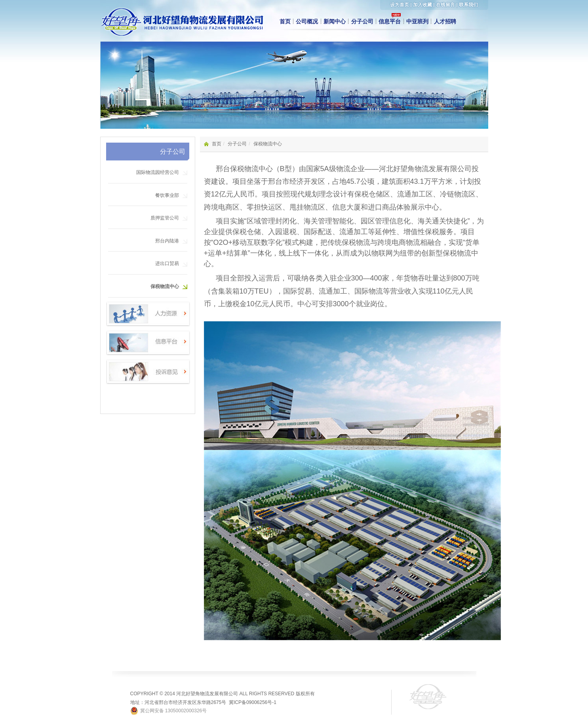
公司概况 (307, 21)
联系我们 (468, 5)
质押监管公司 (165, 218)
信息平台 (390, 21)
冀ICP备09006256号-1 (253, 702)
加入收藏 (422, 5)
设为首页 (400, 5)
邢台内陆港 (167, 241)
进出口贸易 (167, 263)
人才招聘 (445, 21)
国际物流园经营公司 (158, 172)
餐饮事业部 (167, 195)
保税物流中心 (165, 286)
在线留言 (445, 5)
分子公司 (362, 21)
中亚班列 (417, 21)
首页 (285, 21)
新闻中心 (335, 21)
